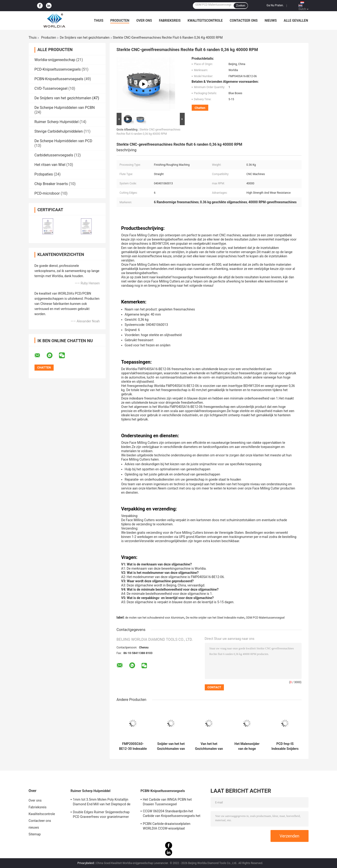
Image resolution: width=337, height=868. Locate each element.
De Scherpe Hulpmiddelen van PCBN (65, 108)
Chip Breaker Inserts (51, 184)
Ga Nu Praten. (275, 5)
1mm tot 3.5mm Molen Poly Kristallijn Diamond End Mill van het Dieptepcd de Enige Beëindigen (102, 803)
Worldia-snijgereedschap (55, 60)
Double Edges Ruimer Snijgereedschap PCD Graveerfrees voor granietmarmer (101, 814)
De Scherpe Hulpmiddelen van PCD (63, 141)
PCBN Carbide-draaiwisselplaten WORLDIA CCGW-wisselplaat (167, 826)
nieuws (271, 21)
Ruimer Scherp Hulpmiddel (57, 122)
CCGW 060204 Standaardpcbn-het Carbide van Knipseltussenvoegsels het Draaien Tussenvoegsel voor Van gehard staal (172, 814)
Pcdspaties (44, 174)
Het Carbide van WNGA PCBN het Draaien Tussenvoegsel (167, 802)
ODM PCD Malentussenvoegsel (265, 618)
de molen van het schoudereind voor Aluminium (155, 618)
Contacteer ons (244, 21)
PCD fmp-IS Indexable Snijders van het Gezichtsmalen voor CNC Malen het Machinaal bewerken (285, 746)
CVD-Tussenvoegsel (51, 88)
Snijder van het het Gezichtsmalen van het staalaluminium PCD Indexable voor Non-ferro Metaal (171, 746)
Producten (120, 21)
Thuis (99, 21)
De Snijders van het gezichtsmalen (85, 38)
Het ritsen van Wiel (50, 165)
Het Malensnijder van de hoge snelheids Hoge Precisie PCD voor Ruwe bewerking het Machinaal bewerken (247, 746)
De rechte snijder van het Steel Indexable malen (215, 618)
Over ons (144, 21)
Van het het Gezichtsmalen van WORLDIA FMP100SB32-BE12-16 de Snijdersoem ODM (209, 746)
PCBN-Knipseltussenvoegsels (59, 79)
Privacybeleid (86, 863)
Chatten (200, 108)
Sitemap (35, 834)
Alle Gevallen (296, 21)
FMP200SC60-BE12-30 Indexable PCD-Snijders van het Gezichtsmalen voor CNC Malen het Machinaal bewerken (133, 746)
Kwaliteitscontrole (205, 21)
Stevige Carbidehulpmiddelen (59, 131)
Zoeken (241, 6)
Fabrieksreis (170, 21)
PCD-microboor (47, 193)
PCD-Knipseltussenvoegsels (58, 69)
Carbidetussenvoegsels (54, 155)
